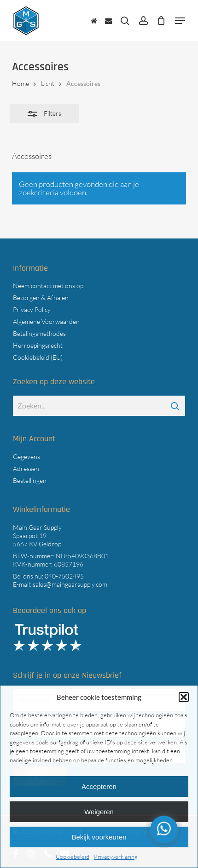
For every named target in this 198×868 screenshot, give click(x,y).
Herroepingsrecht (38, 345)
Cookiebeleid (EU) (38, 357)
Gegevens (26, 457)
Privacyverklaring (116, 857)
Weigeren (99, 812)
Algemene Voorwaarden (46, 321)
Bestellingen (30, 480)
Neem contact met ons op (48, 286)
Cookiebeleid (73, 857)
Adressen (26, 468)
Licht (48, 83)
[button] (184, 697)
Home (20, 83)
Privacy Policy (32, 309)
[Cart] (161, 21)
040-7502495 (64, 576)
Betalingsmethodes (39, 333)
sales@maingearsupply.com (70, 584)
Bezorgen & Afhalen (41, 298)
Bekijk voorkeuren (99, 837)
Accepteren (99, 786)
